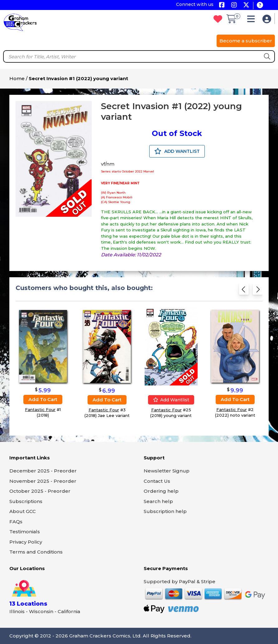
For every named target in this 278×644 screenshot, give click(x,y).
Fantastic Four (40, 409)
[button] (253, 20)
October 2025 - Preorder (40, 491)
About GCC (23, 511)
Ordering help (161, 491)
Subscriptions (26, 501)
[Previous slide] (244, 291)
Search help (158, 501)
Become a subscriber (246, 41)
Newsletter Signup (167, 471)
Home (17, 78)
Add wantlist (171, 400)
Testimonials (25, 532)
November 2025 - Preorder (43, 481)
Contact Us (157, 481)
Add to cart (43, 399)
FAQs (16, 522)
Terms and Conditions (36, 552)
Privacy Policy (26, 542)
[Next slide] (258, 291)
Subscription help (165, 511)
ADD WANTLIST (177, 151)
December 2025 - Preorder (43, 471)
